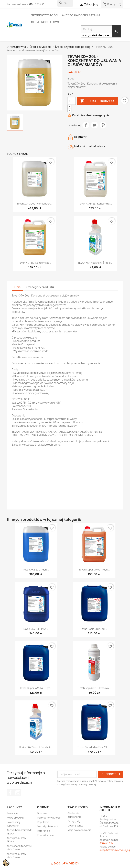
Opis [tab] (17, 287)
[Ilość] (72, 101)
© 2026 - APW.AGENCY (65, 864)
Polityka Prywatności (49, 818)
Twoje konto (78, 807)
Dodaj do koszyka (97, 101)
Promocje (12, 813)
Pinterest (103, 125)
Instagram (18, 793)
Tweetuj (94, 125)
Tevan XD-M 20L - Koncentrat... (35, 204)
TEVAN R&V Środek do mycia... (36, 747)
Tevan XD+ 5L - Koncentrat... (35, 263)
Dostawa (42, 813)
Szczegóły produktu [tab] (40, 287)
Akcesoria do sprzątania (81, 15)
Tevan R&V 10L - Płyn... (36, 629)
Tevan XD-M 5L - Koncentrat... (96, 204)
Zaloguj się (74, 821)
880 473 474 (37, 4)
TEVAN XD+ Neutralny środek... (95, 263)
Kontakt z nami (46, 835)
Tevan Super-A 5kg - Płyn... (94, 570)
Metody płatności (47, 826)
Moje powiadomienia (79, 830)
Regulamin (43, 822)
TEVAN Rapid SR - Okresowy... (94, 688)
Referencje (44, 831)
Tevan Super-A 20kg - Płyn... (36, 688)
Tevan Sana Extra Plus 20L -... (94, 747)
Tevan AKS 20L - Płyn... (36, 570)
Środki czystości (45, 15)
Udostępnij (86, 125)
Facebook (10, 793)
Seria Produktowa (45, 22)
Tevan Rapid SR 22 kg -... (94, 629)
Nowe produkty (15, 818)
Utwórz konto (75, 826)
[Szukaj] (65, 3)
